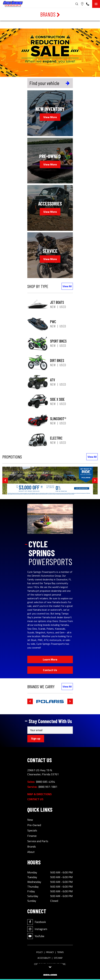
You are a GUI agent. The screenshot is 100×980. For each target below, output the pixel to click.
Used (63, 307)
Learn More (50, 659)
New (53, 307)
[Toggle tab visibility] (50, 967)
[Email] (50, 730)
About (31, 852)
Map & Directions (39, 794)
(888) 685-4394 (46, 782)
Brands (50, 14)
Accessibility (44, 958)
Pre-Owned (34, 825)
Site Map (58, 958)
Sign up (36, 738)
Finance (32, 836)
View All (67, 286)
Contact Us (50, 670)
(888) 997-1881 (48, 787)
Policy (39, 952)
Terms (60, 952)
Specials (32, 830)
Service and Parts (38, 841)
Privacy (50, 952)
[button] (5, 480)
